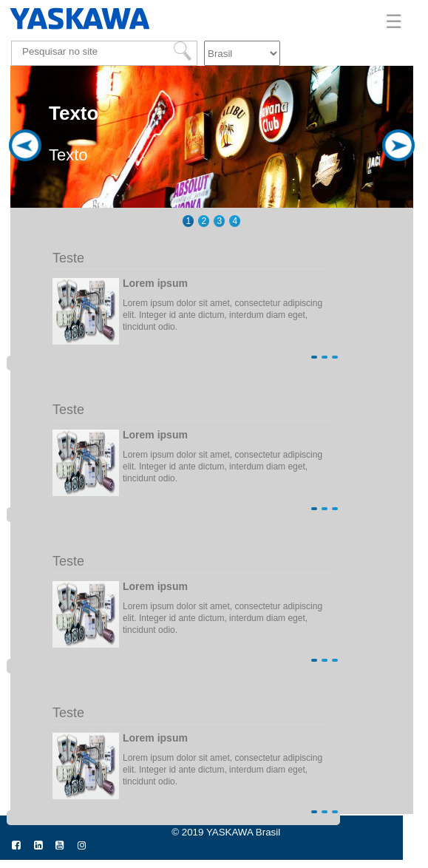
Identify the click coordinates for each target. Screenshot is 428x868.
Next (398, 200)
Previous (25, 200)
